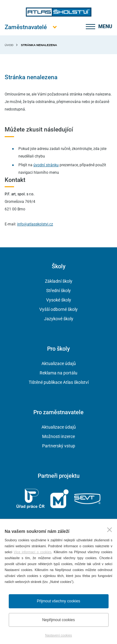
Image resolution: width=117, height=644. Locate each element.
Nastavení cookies (58, 635)
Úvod (9, 45)
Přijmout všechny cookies (58, 601)
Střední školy (58, 291)
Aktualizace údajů (59, 363)
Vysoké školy (59, 300)
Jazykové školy (59, 319)
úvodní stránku (46, 165)
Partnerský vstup (59, 446)
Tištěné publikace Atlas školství (59, 382)
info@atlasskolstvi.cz (35, 224)
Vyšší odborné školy (58, 309)
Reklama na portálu (58, 373)
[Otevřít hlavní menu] (26, 27)
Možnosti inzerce (58, 436)
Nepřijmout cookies (58, 620)
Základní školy (59, 281)
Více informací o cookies (33, 552)
